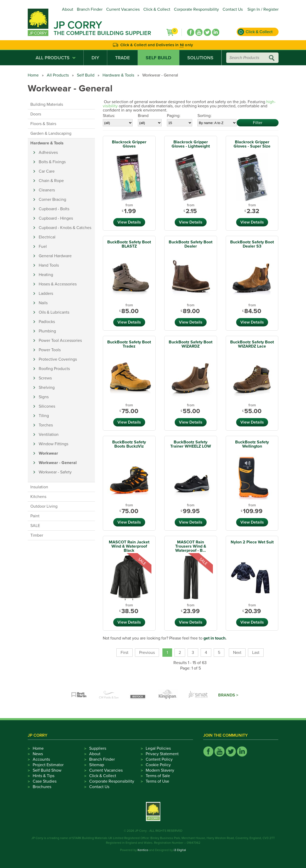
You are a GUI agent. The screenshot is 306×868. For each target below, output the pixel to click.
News (38, 754)
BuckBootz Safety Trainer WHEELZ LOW (191, 444)
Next (237, 653)
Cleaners (47, 190)
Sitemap (97, 765)
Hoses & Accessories (58, 284)
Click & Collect (157, 9)
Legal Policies (158, 748)
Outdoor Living (44, 506)
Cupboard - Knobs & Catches (65, 228)
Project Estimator (48, 765)
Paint (35, 516)
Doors (36, 114)
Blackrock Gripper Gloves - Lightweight (191, 144)
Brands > (228, 695)
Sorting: (205, 116)
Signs (44, 397)
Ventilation (49, 435)
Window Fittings (53, 444)
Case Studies (45, 781)
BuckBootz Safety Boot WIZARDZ (191, 344)
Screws (45, 378)
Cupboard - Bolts (54, 209)
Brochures (42, 787)
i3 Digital (180, 850)
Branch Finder (90, 9)
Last (256, 653)
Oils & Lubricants (54, 312)
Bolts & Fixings (52, 162)
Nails (43, 303)
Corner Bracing (52, 200)
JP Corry (78, 25)
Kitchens (38, 497)
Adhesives (48, 153)
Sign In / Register (263, 9)
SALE (35, 526)
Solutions (200, 58)
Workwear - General (58, 463)
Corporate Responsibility (196, 9)
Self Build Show (47, 770)
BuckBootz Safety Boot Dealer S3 (252, 244)
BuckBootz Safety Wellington (252, 444)
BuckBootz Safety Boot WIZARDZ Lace (252, 344)
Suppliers (98, 748)
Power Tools (50, 350)
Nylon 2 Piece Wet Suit (252, 542)
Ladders (46, 294)
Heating (46, 275)
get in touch (214, 638)
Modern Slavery (160, 770)
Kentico (143, 850)
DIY (95, 58)
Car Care (47, 171)
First (124, 653)
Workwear (48, 453)
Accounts (41, 759)
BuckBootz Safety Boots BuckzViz (129, 444)
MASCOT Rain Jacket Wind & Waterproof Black (129, 546)
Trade (122, 58)
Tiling (44, 416)
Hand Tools (49, 265)
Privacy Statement (162, 754)
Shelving (47, 388)
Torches (46, 425)
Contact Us (233, 9)
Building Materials (47, 104)
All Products (56, 58)
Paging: (174, 116)
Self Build (158, 58)
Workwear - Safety (55, 472)
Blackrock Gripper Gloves (129, 144)
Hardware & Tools (118, 75)
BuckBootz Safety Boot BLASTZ (129, 244)
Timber (37, 535)
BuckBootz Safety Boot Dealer (191, 244)
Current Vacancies (123, 9)
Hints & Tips (44, 776)
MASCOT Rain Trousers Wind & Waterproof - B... (191, 546)
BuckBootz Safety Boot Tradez (129, 344)
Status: (109, 116)
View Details (129, 222)
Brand (143, 116)
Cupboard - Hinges (56, 218)
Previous (147, 653)
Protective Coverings (58, 359)
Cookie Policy (158, 765)
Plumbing (47, 331)
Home (33, 75)
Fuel (43, 247)
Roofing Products (54, 369)
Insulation (39, 487)
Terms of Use (157, 781)
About (68, 9)
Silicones (47, 406)
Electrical (47, 237)
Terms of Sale (158, 776)
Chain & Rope (51, 181)
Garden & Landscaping (51, 133)
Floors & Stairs (43, 124)
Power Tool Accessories (60, 341)
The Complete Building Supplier (102, 33)
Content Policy (159, 759)
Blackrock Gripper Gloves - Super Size (252, 144)
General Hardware (55, 256)
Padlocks (47, 322)
